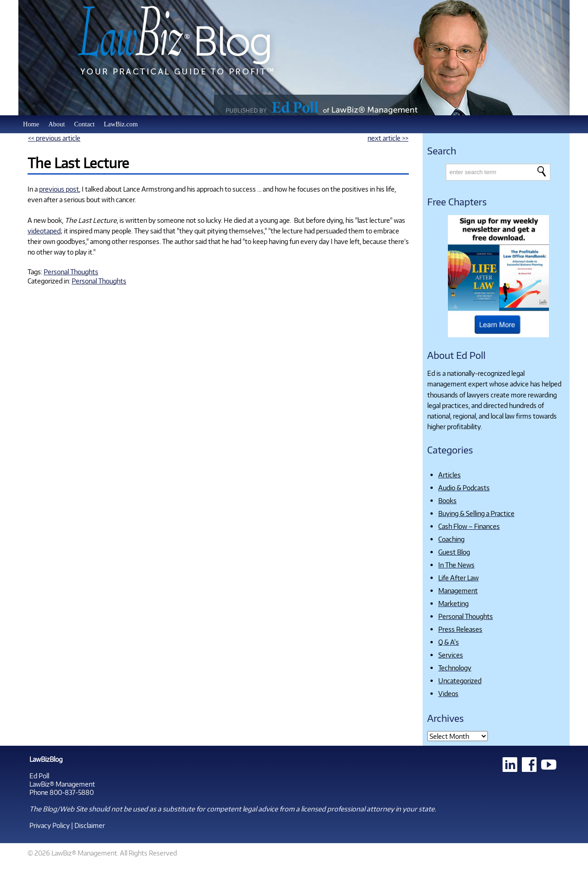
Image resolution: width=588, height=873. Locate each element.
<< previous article (54, 138)
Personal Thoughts (71, 272)
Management (458, 590)
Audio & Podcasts (464, 488)
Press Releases (460, 629)
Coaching (451, 539)
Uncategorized (460, 680)
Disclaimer (90, 825)
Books (447, 500)
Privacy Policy (50, 825)
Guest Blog (454, 552)
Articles (449, 475)
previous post (59, 189)
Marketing (453, 603)
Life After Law (458, 578)
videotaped (44, 231)
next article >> (388, 138)
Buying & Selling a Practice (476, 513)
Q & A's (449, 642)
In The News (456, 565)
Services (451, 655)
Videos (448, 693)
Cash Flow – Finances (469, 526)
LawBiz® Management (62, 784)
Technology (455, 668)
